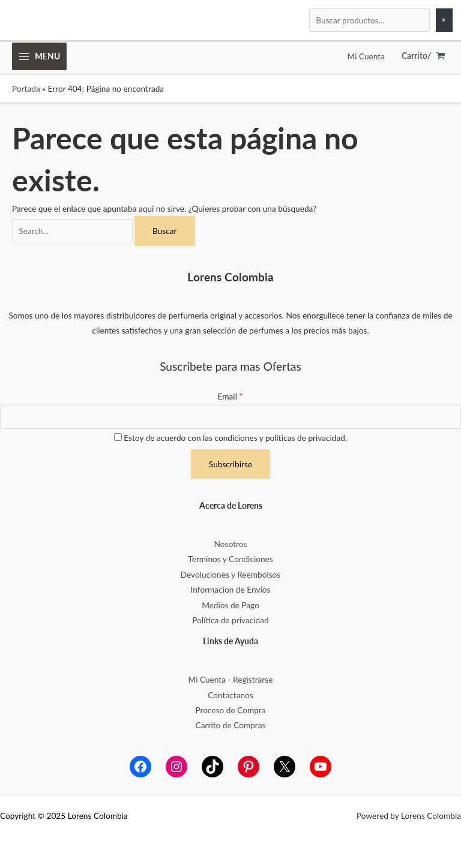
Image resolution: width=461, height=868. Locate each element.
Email (231, 396)
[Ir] (444, 20)
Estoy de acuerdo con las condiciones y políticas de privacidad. (230, 438)
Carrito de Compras (231, 725)
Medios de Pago (230, 605)
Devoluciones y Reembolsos (231, 574)
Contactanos (230, 695)
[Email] (230, 418)
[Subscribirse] (230, 464)
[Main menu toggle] (39, 56)
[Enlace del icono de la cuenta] (366, 56)
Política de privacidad (230, 620)
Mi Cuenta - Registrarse (231, 679)
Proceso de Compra (230, 710)
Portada (26, 88)
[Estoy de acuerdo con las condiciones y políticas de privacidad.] (118, 437)
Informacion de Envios (231, 589)
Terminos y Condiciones (230, 559)
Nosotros (231, 544)
